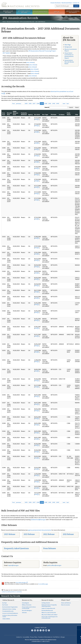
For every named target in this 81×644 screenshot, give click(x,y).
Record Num (9, 114)
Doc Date (37, 115)
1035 (26, 103)
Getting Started (46, 603)
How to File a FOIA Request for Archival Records (50, 617)
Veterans (24, 613)
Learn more (65, 641)
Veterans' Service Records (24, 12)
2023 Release (29, 534)
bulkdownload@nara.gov (38, 520)
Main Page (68, 45)
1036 (30, 103)
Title (76, 115)
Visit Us (57, 12)
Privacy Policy (34, 637)
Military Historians (27, 605)
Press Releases (50, 548)
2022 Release (49, 534)
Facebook (32, 630)
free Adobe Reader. (22, 583)
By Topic (5, 603)
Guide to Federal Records (48, 608)
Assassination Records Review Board (69, 62)
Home (4, 22)
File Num (54, 115)
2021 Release (68, 534)
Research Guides (47, 600)
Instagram (38, 630)
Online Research (8, 600)
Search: (47, 107)
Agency (30, 115)
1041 (50, 103)
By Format (5, 605)
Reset (77, 107)
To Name (62, 115)
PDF (36, 119)
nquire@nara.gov (13, 565)
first (14, 103)
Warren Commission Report (71, 50)
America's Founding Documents (73, 12)
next (64, 103)
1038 (38, 103)
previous (19, 103)
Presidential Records (8, 611)
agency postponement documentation (40, 530)
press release (30, 62)
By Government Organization (10, 607)
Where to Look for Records (49, 613)
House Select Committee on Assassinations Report (69, 56)
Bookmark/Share (67, 3)
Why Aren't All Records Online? (50, 615)
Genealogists (26, 603)
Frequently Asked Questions (16, 548)
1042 (54, 103)
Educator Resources (40, 12)
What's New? (66, 600)
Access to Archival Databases (10, 613)
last (68, 103)
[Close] (79, 628)
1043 (58, 103)
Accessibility (26, 637)
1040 (46, 103)
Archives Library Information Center (10, 616)
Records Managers (27, 610)
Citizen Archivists (56, 3)
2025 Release (10, 534)
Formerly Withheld (24, 114)
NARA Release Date (16, 113)
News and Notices (66, 603)
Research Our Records (8, 12)
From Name (69, 114)
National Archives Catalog (9, 609)
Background (68, 47)
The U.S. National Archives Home (20, 5)
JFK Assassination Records (27, 22)
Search (76, 6)
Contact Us (76, 3)
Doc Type (45, 115)
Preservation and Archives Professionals (29, 608)
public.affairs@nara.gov (54, 565)
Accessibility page (43, 584)
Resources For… (28, 600)
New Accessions (66, 605)
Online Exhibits (6, 619)
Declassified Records (47, 610)
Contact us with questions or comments (12, 592)
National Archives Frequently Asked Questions (49, 606)
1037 (34, 103)
